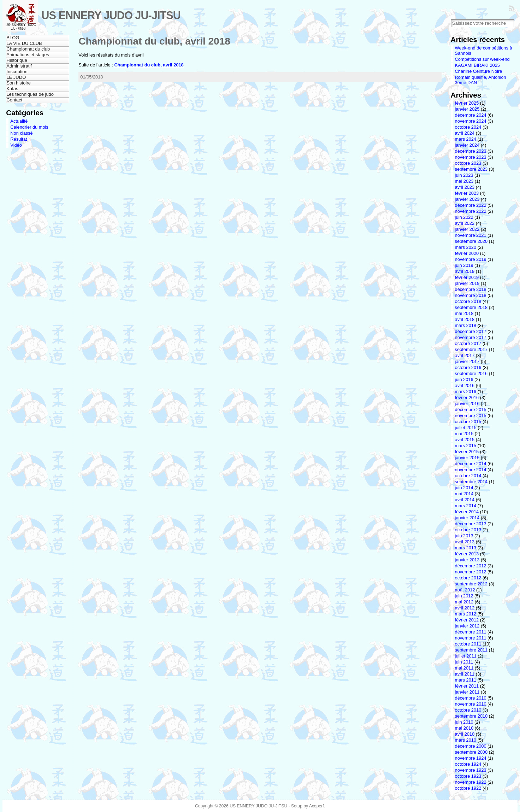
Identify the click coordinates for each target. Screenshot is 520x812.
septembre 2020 (471, 241)
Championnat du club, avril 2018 (154, 41)
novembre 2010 (471, 704)
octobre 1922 (468, 788)
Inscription (17, 72)
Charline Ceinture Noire (479, 71)
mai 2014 (464, 494)
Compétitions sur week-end (482, 59)
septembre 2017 (471, 349)
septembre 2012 (471, 584)
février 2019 (467, 277)
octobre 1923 (468, 776)
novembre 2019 (471, 259)
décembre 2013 (471, 524)
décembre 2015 (471, 410)
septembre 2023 (471, 169)
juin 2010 (464, 722)
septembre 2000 (471, 752)
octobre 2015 (468, 422)
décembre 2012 (471, 566)
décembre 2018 (471, 289)
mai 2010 (464, 728)
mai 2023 (464, 181)
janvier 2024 (467, 145)
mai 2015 (464, 434)
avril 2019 (465, 271)
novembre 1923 (471, 770)
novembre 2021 (471, 235)
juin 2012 (464, 596)
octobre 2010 (468, 710)
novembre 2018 (471, 295)
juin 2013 (464, 536)
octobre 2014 (468, 476)
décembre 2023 (471, 151)
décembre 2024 (471, 115)
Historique (17, 60)
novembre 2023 (471, 157)
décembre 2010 (471, 698)
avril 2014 (465, 500)
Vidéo (16, 145)
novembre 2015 (471, 416)
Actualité (19, 121)
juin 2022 (464, 217)
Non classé (21, 133)
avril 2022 (465, 223)
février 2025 (467, 103)
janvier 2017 (467, 361)
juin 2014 (464, 488)
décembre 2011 (471, 632)
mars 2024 (466, 139)
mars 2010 (466, 740)
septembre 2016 (471, 373)
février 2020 (467, 253)
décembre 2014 (471, 464)
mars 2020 (466, 247)
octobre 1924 (468, 764)
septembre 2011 (471, 650)
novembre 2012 (471, 572)
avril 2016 (465, 385)
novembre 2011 (471, 638)
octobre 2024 (468, 127)
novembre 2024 (471, 121)
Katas (12, 89)
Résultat (19, 139)
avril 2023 (465, 187)
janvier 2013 (467, 560)
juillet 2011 (466, 656)
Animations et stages (28, 55)
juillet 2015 (466, 428)
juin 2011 (464, 662)
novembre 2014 (471, 470)
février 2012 (467, 620)
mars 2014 (466, 506)
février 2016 (467, 398)
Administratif (19, 66)
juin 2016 (464, 379)
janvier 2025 (467, 109)
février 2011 (467, 686)
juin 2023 (464, 175)
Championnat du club (28, 49)
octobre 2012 (468, 578)
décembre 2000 (471, 746)
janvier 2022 (467, 229)
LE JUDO (16, 77)
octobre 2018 (468, 301)
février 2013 (467, 554)
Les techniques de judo (30, 94)
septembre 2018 (471, 307)
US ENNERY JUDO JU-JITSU (111, 15)
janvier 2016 (467, 404)
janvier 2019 (467, 283)
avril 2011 (465, 674)
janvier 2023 (467, 199)
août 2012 (465, 590)
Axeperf (317, 806)
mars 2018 (466, 325)
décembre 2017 (471, 331)
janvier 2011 (467, 692)
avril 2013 (465, 542)
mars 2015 (466, 446)
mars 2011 (466, 680)
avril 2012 (465, 608)
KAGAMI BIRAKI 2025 (477, 65)
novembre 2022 (471, 211)
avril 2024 (465, 133)
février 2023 (467, 193)
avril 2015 (465, 440)
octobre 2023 (468, 163)
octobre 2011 (468, 644)
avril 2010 (465, 734)
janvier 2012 (467, 626)
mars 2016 (466, 392)
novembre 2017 (471, 337)
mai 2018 (464, 313)
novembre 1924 (471, 758)
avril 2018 (465, 319)
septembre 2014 (471, 482)
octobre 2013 (468, 530)
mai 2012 (464, 602)
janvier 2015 (467, 458)
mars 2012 (466, 614)
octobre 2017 (468, 343)
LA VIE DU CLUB (24, 43)
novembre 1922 (471, 782)
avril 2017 (465, 355)
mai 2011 (464, 668)
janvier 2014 (467, 518)
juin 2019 (464, 265)
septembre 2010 (471, 716)
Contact (14, 100)
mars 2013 (466, 548)
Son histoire (19, 83)
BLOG (13, 38)
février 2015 (467, 452)
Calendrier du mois (29, 127)
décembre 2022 (471, 205)
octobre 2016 (468, 367)
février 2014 (467, 512)
